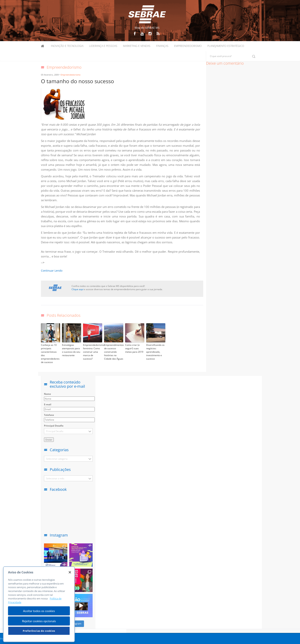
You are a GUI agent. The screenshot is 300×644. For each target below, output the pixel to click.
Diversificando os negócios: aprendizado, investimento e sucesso (155, 352)
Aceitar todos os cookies (39, 611)
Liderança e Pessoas (103, 46)
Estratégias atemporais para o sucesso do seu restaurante (71, 350)
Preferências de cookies (39, 631)
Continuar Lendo (52, 271)
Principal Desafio (54, 426)
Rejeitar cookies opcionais (39, 621)
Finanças (162, 46)
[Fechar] (70, 572)
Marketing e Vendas (137, 46)
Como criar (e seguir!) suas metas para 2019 (134, 348)
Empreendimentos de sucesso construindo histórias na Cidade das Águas (114, 352)
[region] (39, 604)
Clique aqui (77, 289)
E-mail (48, 404)
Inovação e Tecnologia (67, 46)
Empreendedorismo (188, 46)
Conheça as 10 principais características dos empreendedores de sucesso (50, 354)
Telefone (49, 415)
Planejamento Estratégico (226, 46)
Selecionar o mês (55, 478)
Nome (47, 394)
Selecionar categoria (57, 459)
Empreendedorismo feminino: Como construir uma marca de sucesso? (93, 352)
